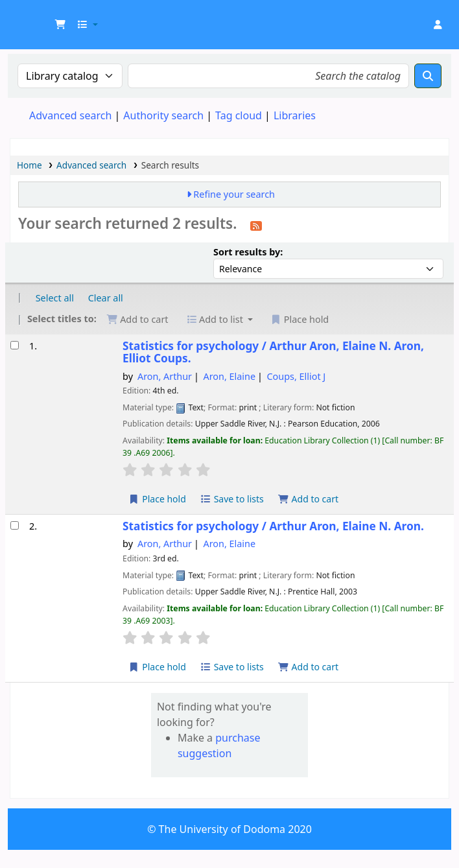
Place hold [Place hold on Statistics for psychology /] (157, 499)
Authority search (163, 115)
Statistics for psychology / (273, 352)
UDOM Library (43, 18)
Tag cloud (239, 115)
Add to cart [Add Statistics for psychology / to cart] (308, 499)
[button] (60, 25)
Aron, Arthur (165, 376)
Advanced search (70, 115)
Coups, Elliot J (297, 376)
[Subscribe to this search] (256, 225)
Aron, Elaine (230, 376)
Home (29, 165)
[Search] (428, 76)
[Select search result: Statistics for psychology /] (15, 345)
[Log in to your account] (438, 25)
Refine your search (234, 194)
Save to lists (232, 499)
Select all (55, 298)
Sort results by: (248, 252)
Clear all (106, 298)
